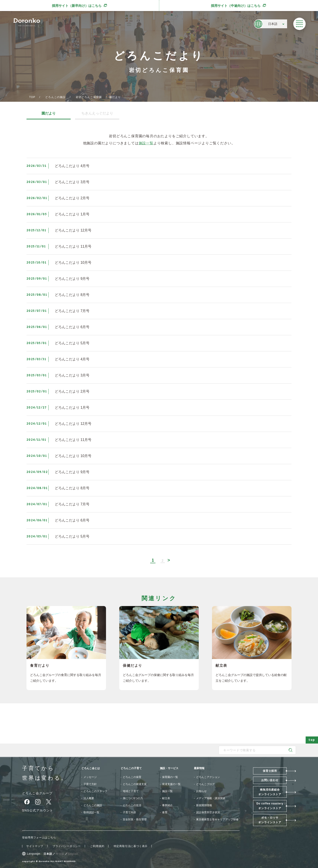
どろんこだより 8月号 (72, 295)
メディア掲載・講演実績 (211, 798)
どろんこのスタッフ (95, 791)
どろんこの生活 (132, 805)
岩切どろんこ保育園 (89, 97)
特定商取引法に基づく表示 (131, 846)
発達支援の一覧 (171, 784)
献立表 (166, 798)
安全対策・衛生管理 (135, 819)
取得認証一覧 (91, 812)
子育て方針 (90, 784)
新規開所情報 (204, 805)
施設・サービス (169, 768)
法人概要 (89, 798)
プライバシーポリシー (67, 846)
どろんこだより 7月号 (72, 311)
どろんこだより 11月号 (73, 246)
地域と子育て (131, 791)
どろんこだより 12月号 (73, 230)
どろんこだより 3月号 (72, 182)
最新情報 (199, 768)
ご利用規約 (97, 846)
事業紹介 (167, 805)
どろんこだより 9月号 (72, 279)
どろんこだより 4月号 (72, 166)
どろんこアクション (208, 777)
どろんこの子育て (131, 768)
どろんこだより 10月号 (73, 263)
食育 (165, 812)
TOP (32, 97)
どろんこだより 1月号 (72, 214)
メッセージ (90, 777)
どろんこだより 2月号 (72, 198)
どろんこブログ (205, 784)
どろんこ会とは (91, 768)
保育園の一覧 (170, 777)
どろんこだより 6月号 (72, 327)
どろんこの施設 (55, 97)
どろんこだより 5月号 (72, 343)
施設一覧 (146, 143)
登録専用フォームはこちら (39, 838)
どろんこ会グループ (37, 793)
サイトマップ (35, 846)
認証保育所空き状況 (208, 812)
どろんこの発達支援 (135, 784)
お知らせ (201, 791)
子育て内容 (129, 812)
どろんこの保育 (132, 777)
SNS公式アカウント (38, 810)
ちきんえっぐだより (97, 113)
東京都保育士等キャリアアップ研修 (217, 819)
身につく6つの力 (133, 798)
